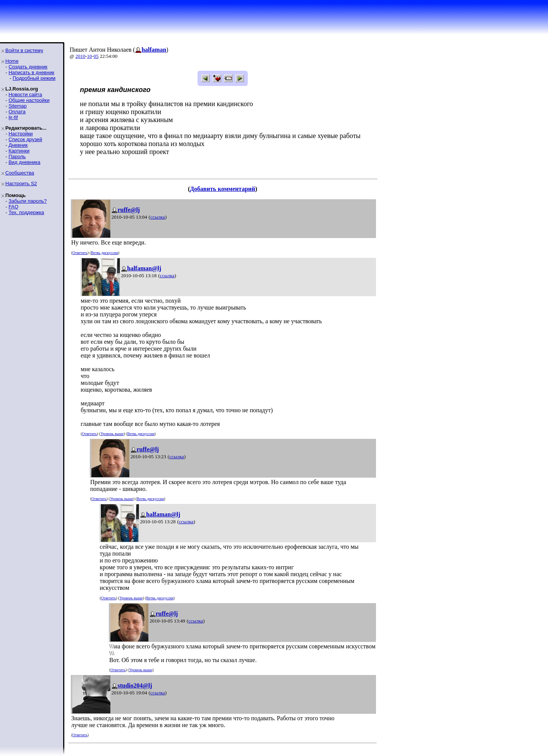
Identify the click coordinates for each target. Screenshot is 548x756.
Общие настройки (29, 100)
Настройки (21, 134)
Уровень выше (112, 434)
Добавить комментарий (222, 189)
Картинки (19, 151)
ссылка (158, 217)
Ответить (80, 253)
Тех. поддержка (26, 212)
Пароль (17, 156)
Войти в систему (24, 50)
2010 (80, 56)
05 (96, 56)
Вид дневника (24, 162)
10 (90, 56)
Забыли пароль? (27, 201)
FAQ (13, 207)
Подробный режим (34, 78)
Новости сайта (25, 94)
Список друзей (25, 139)
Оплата (17, 112)
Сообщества (20, 173)
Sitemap (18, 106)
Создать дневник (28, 67)
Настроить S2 (21, 183)
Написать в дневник (31, 72)
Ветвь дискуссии (104, 253)
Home (12, 61)
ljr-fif (13, 117)
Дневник (18, 145)
